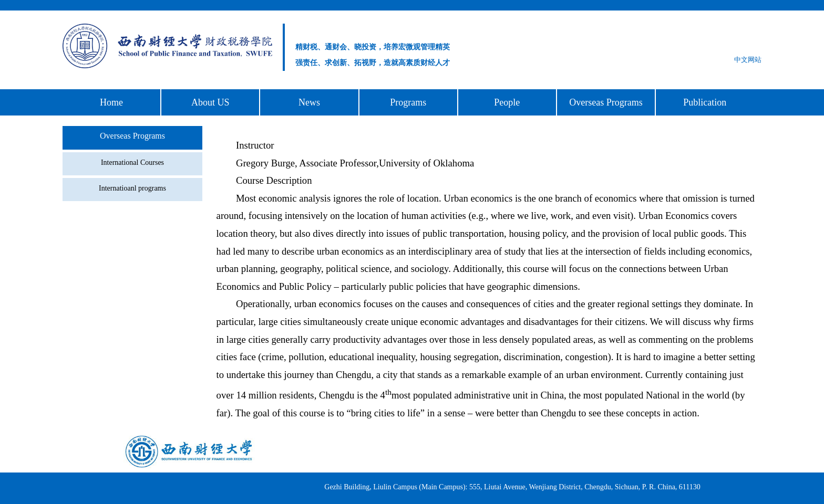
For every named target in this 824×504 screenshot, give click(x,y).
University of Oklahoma (426, 163)
